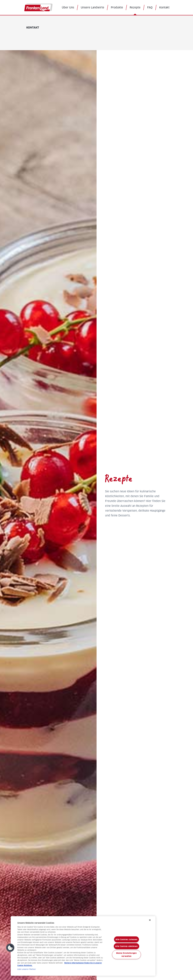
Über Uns (68, 7)
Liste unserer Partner (27, 969)
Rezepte (135, 7)
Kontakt (164, 7)
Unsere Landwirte (92, 7)
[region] (83, 946)
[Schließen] (150, 920)
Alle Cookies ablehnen (126, 946)
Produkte (117, 7)
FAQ (150, 7)
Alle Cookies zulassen (126, 939)
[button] (10, 948)
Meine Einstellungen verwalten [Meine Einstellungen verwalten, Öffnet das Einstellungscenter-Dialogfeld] (126, 955)
